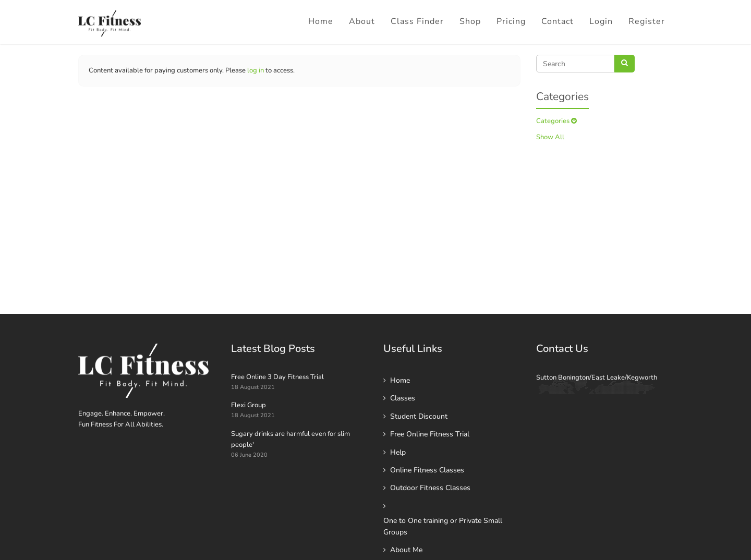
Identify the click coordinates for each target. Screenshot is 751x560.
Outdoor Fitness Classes (430, 488)
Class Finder (417, 21)
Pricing (511, 21)
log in (256, 70)
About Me (406, 550)
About (362, 21)
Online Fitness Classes (427, 470)
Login (601, 21)
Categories (556, 121)
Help (398, 452)
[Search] (575, 64)
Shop (470, 21)
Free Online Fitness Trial (430, 434)
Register (647, 21)
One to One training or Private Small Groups (443, 526)
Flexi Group (249, 405)
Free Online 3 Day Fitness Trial (277, 377)
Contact (558, 21)
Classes (403, 398)
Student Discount (419, 416)
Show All (550, 137)
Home (321, 21)
